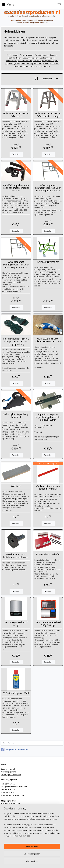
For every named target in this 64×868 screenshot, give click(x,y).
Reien (19, 58)
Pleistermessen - (27, 55)
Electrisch (54, 63)
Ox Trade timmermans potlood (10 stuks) (48, 487)
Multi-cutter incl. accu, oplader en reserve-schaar (48, 340)
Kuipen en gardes (12, 63)
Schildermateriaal (48, 58)
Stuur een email (8, 769)
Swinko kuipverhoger (48, 262)
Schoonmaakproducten (32, 63)
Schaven (37, 61)
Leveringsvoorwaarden (11, 775)
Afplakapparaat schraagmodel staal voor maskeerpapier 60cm (16, 265)
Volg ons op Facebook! (15, 750)
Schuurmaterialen (31, 58)
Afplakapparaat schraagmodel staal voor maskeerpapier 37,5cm (48, 188)
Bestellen (16, 154)
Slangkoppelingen (50, 61)
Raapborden (11, 61)
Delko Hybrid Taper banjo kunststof (16, 416)
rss (48, 857)
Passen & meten (25, 61)
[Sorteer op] (46, 79)
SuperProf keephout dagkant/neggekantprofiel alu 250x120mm (48, 417)
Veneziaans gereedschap (39, 66)
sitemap (41, 857)
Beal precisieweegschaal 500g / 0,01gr (48, 624)
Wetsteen (16, 486)
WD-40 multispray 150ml (16, 693)
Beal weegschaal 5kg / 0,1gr (16, 624)
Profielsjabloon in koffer (48, 555)
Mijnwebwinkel (42, 862)
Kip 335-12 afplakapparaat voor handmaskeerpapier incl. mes (16, 188)
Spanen (54, 55)
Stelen (46, 63)
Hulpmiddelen (21, 66)
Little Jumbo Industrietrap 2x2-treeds (16, 115)
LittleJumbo (51, 43)
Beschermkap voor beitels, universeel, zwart (16, 556)
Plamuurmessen (42, 55)
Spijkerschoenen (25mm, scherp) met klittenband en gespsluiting (16, 341)
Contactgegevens (8, 772)
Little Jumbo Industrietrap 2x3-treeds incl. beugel (48, 115)
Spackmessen (13, 55)
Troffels (12, 58)
